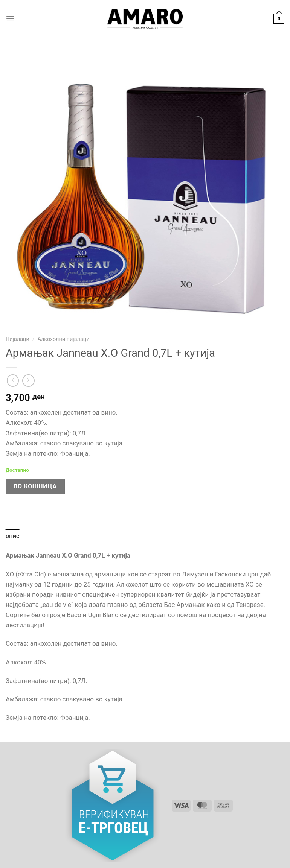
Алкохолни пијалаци (63, 339)
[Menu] (11, 19)
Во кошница (35, 486)
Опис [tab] (13, 537)
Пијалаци (18, 339)
